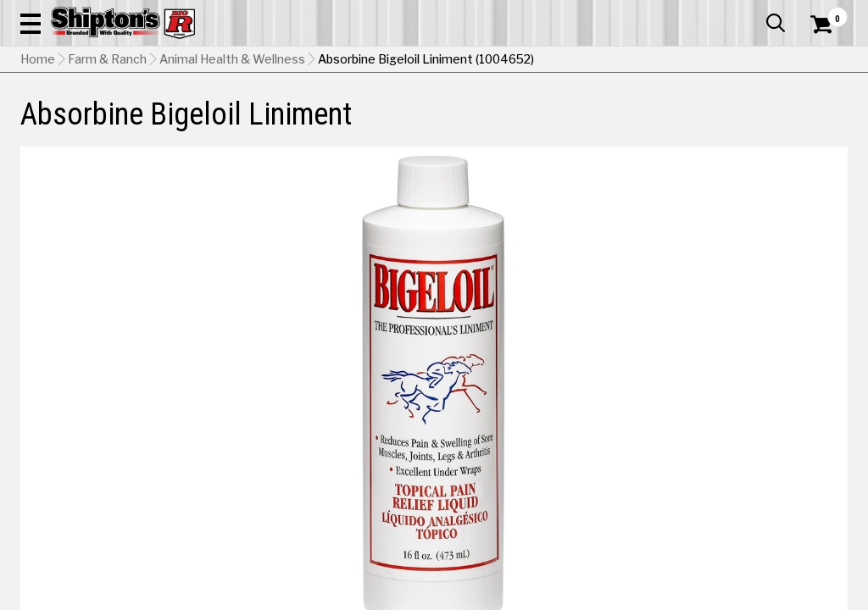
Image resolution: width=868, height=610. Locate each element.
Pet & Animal (668, 124)
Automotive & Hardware (198, 124)
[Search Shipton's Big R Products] (392, 61)
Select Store (729, 461)
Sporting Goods (751, 124)
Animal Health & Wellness (232, 165)
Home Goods (387, 124)
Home (38, 165)
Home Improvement (484, 124)
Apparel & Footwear (72, 124)
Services (824, 13)
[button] (478, 61)
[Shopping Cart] (819, 61)
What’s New (753, 13)
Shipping (540, 461)
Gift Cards (678, 13)
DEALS (825, 124)
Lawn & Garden (585, 124)
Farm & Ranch (306, 124)
